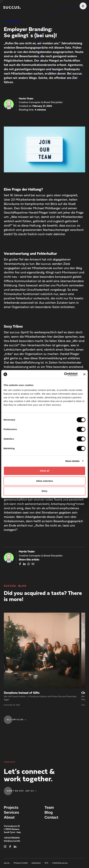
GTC (48, 863)
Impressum (37, 863)
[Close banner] (84, 374)
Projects (11, 807)
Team (49, 807)
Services (11, 812)
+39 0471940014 (12, 838)
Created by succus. (60, 863)
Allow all (45, 471)
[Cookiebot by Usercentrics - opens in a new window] (64, 374)
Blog (49, 812)
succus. (8, 863)
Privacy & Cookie (22, 863)
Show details (72, 461)
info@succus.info (12, 841)
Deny (45, 491)
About (9, 817)
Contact (51, 817)
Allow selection (44, 481)
